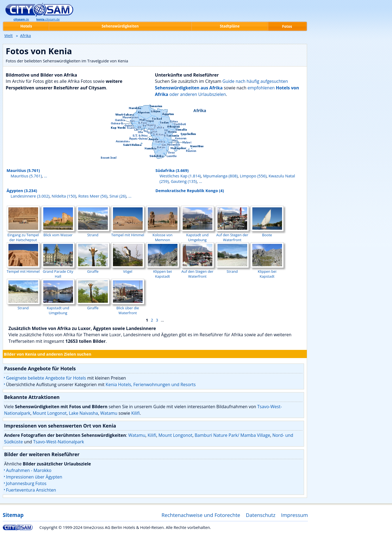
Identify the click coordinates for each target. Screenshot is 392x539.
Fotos (287, 26)
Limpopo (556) (253, 176)
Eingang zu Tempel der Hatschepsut (23, 235)
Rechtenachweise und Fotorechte (201, 515)
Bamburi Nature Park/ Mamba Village (232, 435)
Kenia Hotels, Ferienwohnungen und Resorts (151, 384)
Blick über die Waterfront (128, 308)
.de (21, 19)
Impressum (295, 515)
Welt (9, 35)
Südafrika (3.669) (172, 170)
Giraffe (93, 269)
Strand (93, 232)
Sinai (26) (118, 196)
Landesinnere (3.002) (30, 196)
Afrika (26, 35)
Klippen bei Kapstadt (163, 271)
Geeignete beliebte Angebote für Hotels (46, 378)
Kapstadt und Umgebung (197, 235)
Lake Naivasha (83, 413)
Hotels (26, 26)
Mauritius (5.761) (23, 170)
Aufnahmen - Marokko (29, 470)
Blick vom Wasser (58, 232)
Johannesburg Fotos (26, 483)
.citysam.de (48, 19)
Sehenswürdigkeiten (120, 26)
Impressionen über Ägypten (34, 477)
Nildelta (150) (64, 196)
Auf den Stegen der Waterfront (232, 235)
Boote (267, 232)
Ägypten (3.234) (22, 190)
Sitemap (13, 515)
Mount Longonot (50, 413)
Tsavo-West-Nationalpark (59, 442)
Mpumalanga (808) (220, 176)
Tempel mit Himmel (128, 232)
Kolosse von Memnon (163, 235)
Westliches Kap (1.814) (180, 176)
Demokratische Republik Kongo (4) (190, 190)
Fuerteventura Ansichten (31, 490)
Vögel (128, 269)
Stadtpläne (230, 26)
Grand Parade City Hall (58, 271)
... (45, 176)
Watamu (109, 413)
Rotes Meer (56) (93, 196)
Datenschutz (261, 515)
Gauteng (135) (184, 181)
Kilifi (135, 413)
